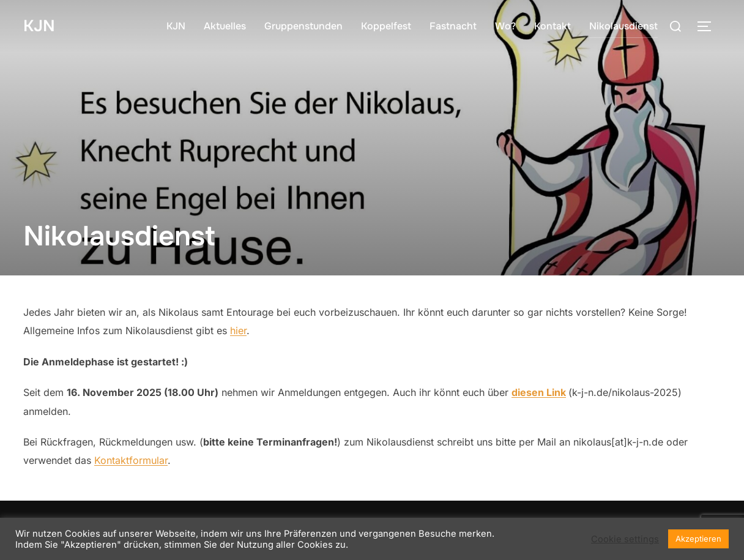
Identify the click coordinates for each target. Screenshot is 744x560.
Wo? (505, 26)
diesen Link (539, 392)
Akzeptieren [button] (698, 539)
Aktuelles (225, 26)
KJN (39, 26)
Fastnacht (453, 26)
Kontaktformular (131, 460)
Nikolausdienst (623, 26)
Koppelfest (386, 26)
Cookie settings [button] (625, 539)
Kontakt (552, 26)
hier (238, 330)
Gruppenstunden (303, 26)
